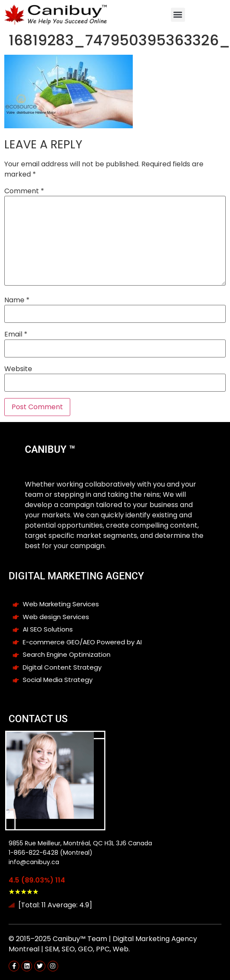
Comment (24, 191)
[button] (178, 15)
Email (16, 334)
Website (18, 369)
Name (17, 300)
